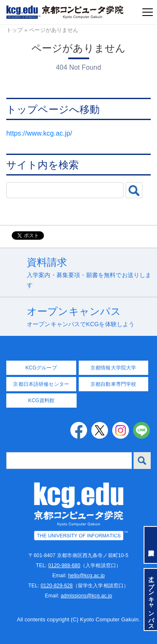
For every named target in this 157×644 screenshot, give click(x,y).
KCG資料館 (41, 401)
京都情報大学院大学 (113, 368)
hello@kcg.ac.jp (86, 576)
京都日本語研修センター (41, 384)
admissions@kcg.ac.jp (86, 596)
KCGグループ (41, 368)
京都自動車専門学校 (113, 384)
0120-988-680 (64, 565)
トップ (14, 30)
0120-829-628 (57, 586)
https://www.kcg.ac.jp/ (39, 133)
